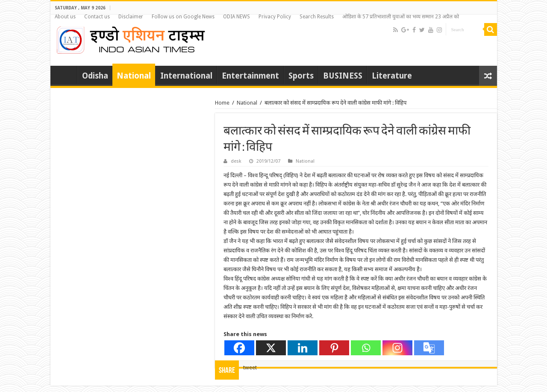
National (134, 76)
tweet (250, 367)
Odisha (95, 76)
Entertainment (250, 76)
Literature (392, 76)
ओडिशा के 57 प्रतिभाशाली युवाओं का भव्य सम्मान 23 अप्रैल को (401, 17)
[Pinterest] (334, 348)
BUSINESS (343, 76)
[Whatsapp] (366, 348)
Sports (301, 76)
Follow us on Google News (183, 17)
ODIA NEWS (237, 17)
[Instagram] (397, 348)
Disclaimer (131, 17)
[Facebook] (239, 348)
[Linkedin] (303, 348)
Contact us (97, 17)
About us (65, 17)
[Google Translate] (429, 348)
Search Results (317, 17)
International (186, 76)
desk (236, 161)
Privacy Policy (275, 17)
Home (66, 75)
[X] (271, 348)
